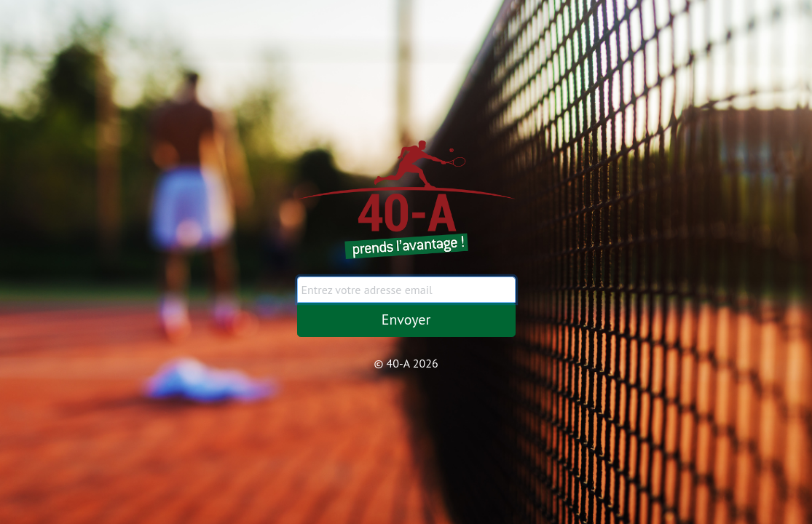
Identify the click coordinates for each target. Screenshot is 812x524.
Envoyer (406, 319)
